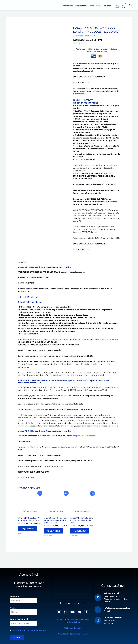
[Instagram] (66, 612)
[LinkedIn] (79, 612)
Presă (100, 5)
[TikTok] (86, 612)
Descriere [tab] (22, 261)
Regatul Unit (89, 35)
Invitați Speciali (84, 5)
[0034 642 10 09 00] (98, 620)
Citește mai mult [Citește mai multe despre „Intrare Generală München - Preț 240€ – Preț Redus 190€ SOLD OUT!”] (54, 530)
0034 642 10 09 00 (113, 617)
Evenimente (71, 5)
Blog (94, 5)
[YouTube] (73, 612)
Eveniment (78, 35)
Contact (107, 5)
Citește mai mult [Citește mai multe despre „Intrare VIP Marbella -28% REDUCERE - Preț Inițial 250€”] (81, 530)
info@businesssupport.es (117, 608)
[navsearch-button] (131, 5)
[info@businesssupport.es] (98, 609)
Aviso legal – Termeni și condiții (73, 634)
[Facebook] (59, 612)
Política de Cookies (73, 628)
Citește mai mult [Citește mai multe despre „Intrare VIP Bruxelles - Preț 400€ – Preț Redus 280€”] (28, 528)
